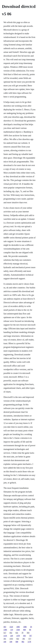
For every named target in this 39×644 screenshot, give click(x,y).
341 (5, 639)
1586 (5, 630)
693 (24, 636)
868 (24, 630)
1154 (5, 636)
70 (22, 633)
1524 (11, 627)
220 (12, 636)
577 (30, 639)
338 (11, 642)
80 (30, 630)
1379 (18, 636)
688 (17, 642)
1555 (11, 639)
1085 (18, 627)
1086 (25, 627)
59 (31, 627)
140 (5, 642)
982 (23, 642)
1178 (29, 642)
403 (5, 627)
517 (5, 633)
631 (17, 633)
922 (18, 639)
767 (30, 636)
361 (24, 639)
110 (12, 630)
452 (11, 633)
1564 (18, 630)
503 (28, 633)
